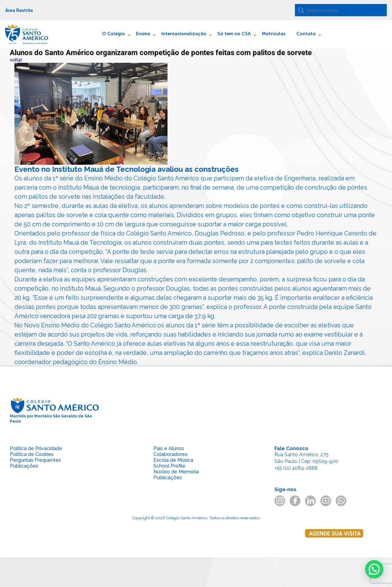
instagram (280, 501)
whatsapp (341, 501)
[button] (374, 569)
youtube (326, 501)
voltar (16, 60)
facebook (295, 501)
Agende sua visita (334, 546)
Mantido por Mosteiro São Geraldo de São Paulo (55, 410)
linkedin (310, 501)
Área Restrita (19, 10)
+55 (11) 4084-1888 (296, 468)
